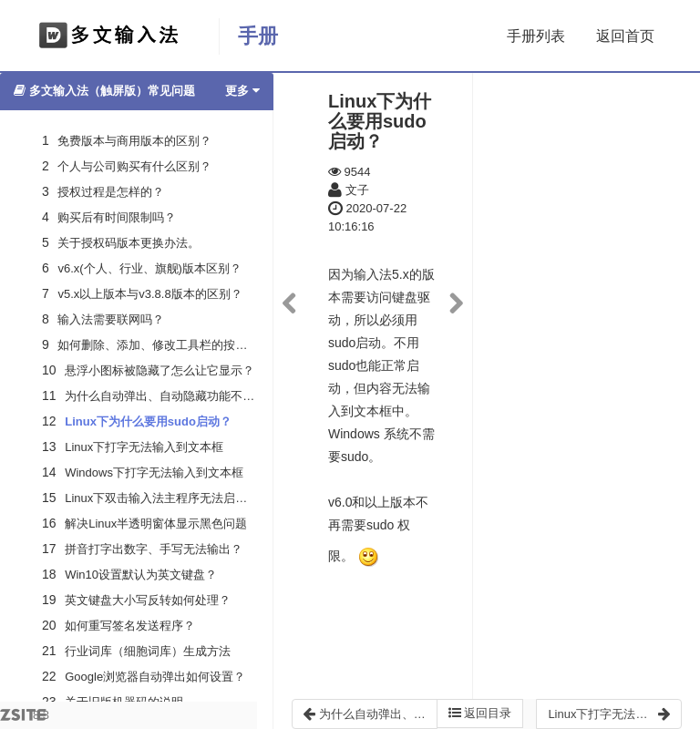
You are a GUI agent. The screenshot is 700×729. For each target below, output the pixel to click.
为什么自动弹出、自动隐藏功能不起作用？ (177, 396)
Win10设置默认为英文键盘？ (141, 575)
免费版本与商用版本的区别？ (134, 141)
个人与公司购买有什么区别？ (134, 166)
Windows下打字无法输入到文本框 (154, 472)
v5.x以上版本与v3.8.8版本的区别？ (149, 294)
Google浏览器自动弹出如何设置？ (155, 677)
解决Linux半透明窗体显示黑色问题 (156, 524)
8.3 (25, 719)
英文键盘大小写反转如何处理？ (148, 600)
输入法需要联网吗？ (111, 319)
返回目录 (480, 713)
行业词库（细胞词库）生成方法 (148, 651)
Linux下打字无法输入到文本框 (144, 447)
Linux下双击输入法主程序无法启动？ (162, 498)
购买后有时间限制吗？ (117, 217)
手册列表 (536, 36)
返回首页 (625, 36)
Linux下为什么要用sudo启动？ (148, 421)
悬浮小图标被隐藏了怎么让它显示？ (160, 370)
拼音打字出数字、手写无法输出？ (154, 549)
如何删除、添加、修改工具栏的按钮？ (158, 345)
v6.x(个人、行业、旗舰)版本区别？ (149, 268)
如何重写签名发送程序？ (130, 626)
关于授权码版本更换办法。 (129, 243)
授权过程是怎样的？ (111, 192)
